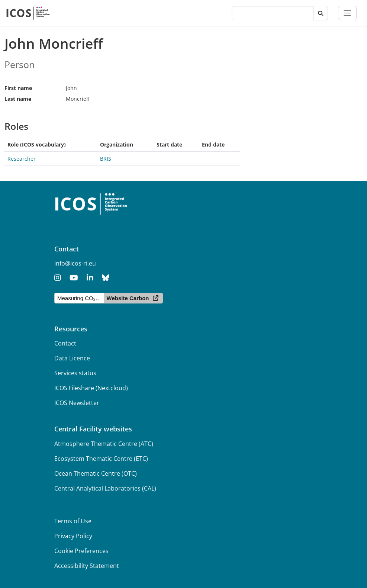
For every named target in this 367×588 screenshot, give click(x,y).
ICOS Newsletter (77, 403)
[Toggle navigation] (347, 13)
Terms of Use (73, 521)
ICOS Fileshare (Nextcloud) (91, 388)
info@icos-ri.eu (75, 263)
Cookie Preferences (81, 551)
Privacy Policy (73, 536)
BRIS (106, 159)
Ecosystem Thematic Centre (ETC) (101, 459)
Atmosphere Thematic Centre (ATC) (104, 444)
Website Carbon (128, 298)
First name (18, 88)
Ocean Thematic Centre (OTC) (96, 473)
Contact (65, 343)
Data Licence (72, 358)
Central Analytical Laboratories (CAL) (105, 488)
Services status (75, 373)
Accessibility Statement (87, 566)
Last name (18, 99)
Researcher (22, 159)
